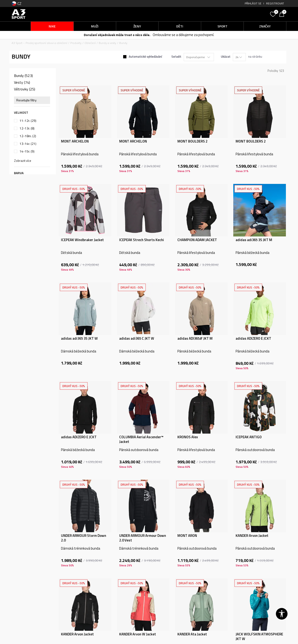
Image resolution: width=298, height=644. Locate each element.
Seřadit (176, 56)
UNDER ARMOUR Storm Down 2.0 (84, 538)
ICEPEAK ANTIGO (249, 437)
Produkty (76, 43)
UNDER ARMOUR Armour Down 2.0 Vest (143, 538)
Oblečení (90, 43)
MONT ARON (187, 536)
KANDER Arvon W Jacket (138, 634)
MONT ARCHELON (75, 141)
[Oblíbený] (274, 14)
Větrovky (25, 89)
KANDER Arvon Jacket (252, 536)
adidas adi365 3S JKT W (79, 339)
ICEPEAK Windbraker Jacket (82, 240)
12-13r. (27, 128)
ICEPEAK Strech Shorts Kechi (142, 240)
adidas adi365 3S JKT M (254, 240)
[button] (233, 14)
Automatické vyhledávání (145, 56)
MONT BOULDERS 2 (192, 141)
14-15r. (27, 151)
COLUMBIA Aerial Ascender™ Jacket (141, 439)
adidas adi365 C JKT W (137, 339)
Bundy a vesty (107, 43)
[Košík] (283, 14)
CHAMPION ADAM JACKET (197, 240)
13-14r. (28, 144)
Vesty (22, 82)
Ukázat (226, 56)
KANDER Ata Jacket (192, 634)
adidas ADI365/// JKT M (195, 339)
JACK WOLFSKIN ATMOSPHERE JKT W (259, 637)
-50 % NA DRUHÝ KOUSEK (139, 35)
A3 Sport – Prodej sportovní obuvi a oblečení (39, 43)
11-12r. (28, 121)
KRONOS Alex (188, 437)
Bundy (23, 76)
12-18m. (28, 136)
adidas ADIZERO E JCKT (253, 339)
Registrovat (275, 3)
